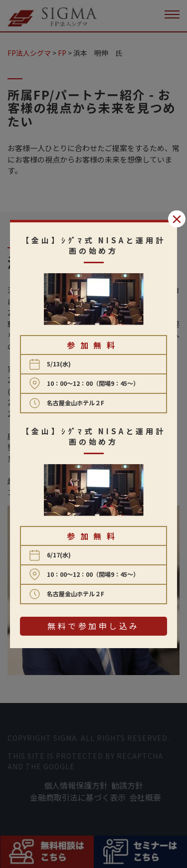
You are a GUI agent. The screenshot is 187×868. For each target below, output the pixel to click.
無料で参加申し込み (93, 626)
